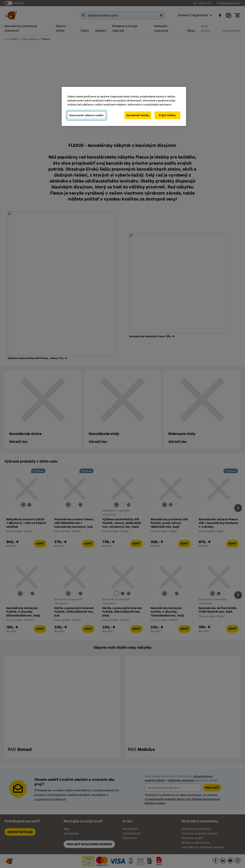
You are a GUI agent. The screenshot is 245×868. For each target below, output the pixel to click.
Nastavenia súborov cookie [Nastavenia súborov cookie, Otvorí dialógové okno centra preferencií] (87, 115)
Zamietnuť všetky (138, 115)
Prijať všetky (167, 115)
